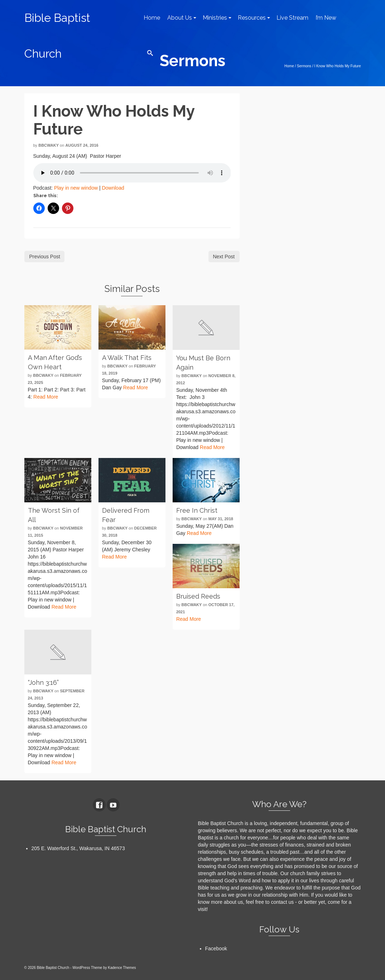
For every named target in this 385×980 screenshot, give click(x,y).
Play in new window (76, 188)
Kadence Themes (122, 968)
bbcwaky (49, 145)
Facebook (216, 949)
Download (113, 188)
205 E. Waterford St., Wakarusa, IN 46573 (78, 848)
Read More (46, 397)
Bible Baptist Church (57, 36)
